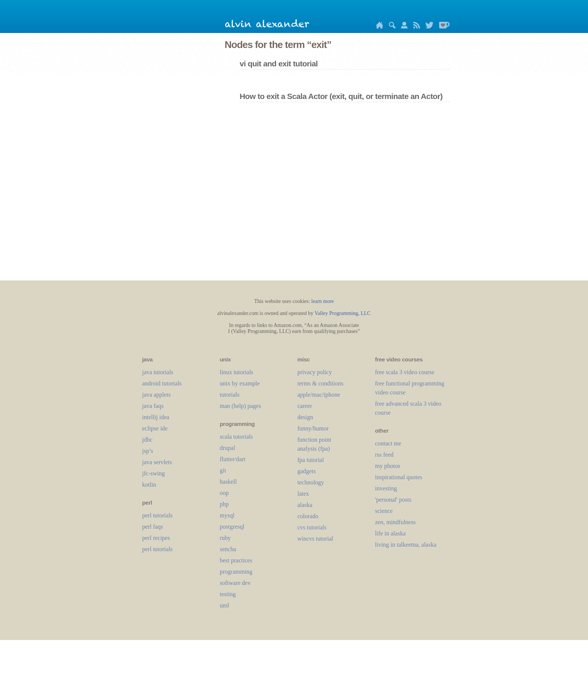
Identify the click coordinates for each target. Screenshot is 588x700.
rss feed (384, 455)
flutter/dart (232, 459)
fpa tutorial (311, 460)
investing (386, 488)
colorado (308, 516)
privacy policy (315, 372)
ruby (225, 538)
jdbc (147, 440)
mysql (227, 515)
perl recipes (156, 538)
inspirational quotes (399, 477)
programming (236, 572)
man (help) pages (240, 406)
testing (228, 594)
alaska (305, 505)
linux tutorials (236, 372)
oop (224, 493)
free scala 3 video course (405, 372)
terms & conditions (320, 383)
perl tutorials (157, 515)
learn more (322, 301)
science (384, 511)
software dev (235, 583)
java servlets (157, 462)
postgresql (232, 527)
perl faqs (153, 527)
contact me (388, 443)
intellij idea (156, 417)
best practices (236, 560)
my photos (388, 466)
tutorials (229, 395)
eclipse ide (155, 428)
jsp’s (148, 451)
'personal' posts (393, 500)
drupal (227, 448)
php (224, 504)
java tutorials (158, 372)
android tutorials (162, 383)
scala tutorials (236, 437)
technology (311, 482)
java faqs (153, 406)
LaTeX (303, 494)
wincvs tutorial (315, 539)
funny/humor (313, 428)
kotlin (149, 485)
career (305, 406)
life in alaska (390, 533)
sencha (228, 549)
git (223, 470)
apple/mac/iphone (319, 395)
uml (224, 605)
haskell (228, 482)
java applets (156, 395)
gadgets (307, 471)
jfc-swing (153, 473)
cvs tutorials (312, 527)
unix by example (240, 383)
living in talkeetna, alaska (406, 545)
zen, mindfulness (395, 522)
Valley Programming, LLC (343, 313)
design (305, 417)
